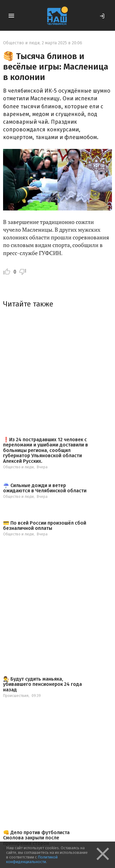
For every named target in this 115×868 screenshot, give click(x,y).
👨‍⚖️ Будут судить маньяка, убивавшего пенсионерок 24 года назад (42, 684)
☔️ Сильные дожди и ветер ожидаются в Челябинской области (45, 488)
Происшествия (16, 696)
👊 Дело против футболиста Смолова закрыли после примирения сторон (36, 838)
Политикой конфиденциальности (32, 859)
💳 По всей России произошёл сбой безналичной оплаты (45, 526)
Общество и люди (21, 43)
